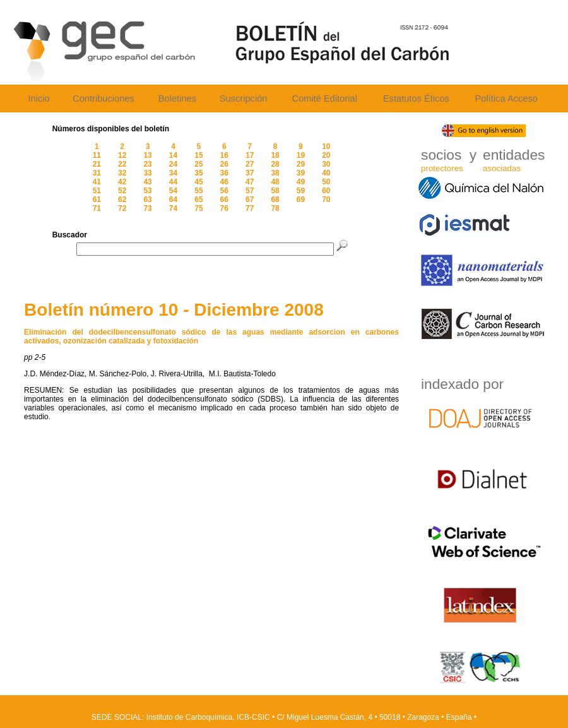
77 (250, 208)
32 (122, 173)
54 (173, 191)
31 (97, 173)
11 (97, 155)
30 (326, 164)
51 (97, 191)
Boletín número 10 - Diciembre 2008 (174, 310)
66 (224, 200)
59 (301, 191)
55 (198, 191)
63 (147, 200)
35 (198, 173)
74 (173, 208)
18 (275, 155)
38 (275, 173)
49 (301, 182)
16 (224, 155)
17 (250, 155)
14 (173, 155)
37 (250, 173)
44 (173, 182)
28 (275, 164)
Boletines (177, 98)
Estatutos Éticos (416, 98)
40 (326, 173)
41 (97, 182)
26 (224, 164)
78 (275, 208)
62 (122, 200)
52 (122, 191)
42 (122, 182)
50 (326, 182)
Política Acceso (506, 98)
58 (275, 191)
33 (147, 173)
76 (224, 208)
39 (301, 173)
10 (326, 146)
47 (250, 182)
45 (198, 182)
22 (122, 164)
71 (97, 208)
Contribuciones (104, 98)
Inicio (38, 98)
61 (97, 200)
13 (147, 155)
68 (275, 200)
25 (198, 164)
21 (97, 164)
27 (250, 164)
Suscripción (244, 98)
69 (301, 200)
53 (147, 191)
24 (173, 164)
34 (173, 173)
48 (275, 182)
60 (326, 191)
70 (326, 200)
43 (147, 182)
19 (301, 155)
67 (250, 200)
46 (224, 182)
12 (122, 155)
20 (326, 155)
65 (198, 200)
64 (173, 200)
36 (224, 173)
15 (198, 155)
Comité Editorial (325, 98)
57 (250, 191)
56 (224, 191)
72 (122, 208)
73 (147, 208)
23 (147, 164)
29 (301, 164)
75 (198, 208)
